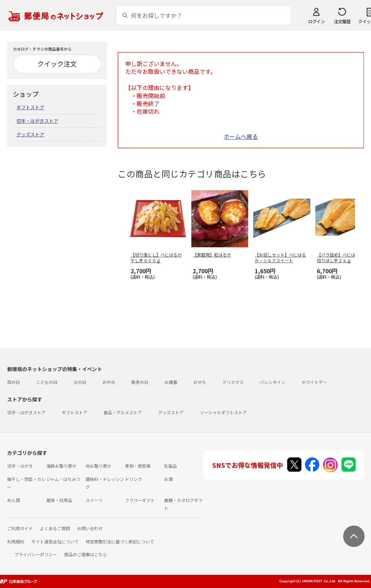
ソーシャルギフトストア (223, 412)
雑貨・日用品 (59, 500)
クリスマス (233, 382)
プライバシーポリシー (36, 554)
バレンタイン (273, 382)
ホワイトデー (314, 382)
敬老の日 (140, 382)
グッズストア (30, 134)
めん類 (14, 500)
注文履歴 (342, 21)
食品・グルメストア (123, 412)
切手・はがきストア (37, 121)
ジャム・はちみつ (63, 479)
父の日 (80, 382)
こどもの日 (47, 382)
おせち (200, 382)
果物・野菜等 (138, 466)
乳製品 (171, 466)
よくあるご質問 (55, 528)
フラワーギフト (140, 500)
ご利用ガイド (20, 528)
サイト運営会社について (55, 541)
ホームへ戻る (241, 136)
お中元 (109, 382)
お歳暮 (171, 382)
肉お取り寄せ (98, 466)
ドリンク (133, 479)
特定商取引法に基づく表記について (120, 541)
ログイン (316, 21)
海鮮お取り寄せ (61, 466)
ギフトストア (30, 107)
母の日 (14, 382)
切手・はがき (20, 466)
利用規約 (16, 541)
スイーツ (94, 500)
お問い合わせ (90, 528)
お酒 (168, 479)
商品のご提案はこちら (86, 554)
